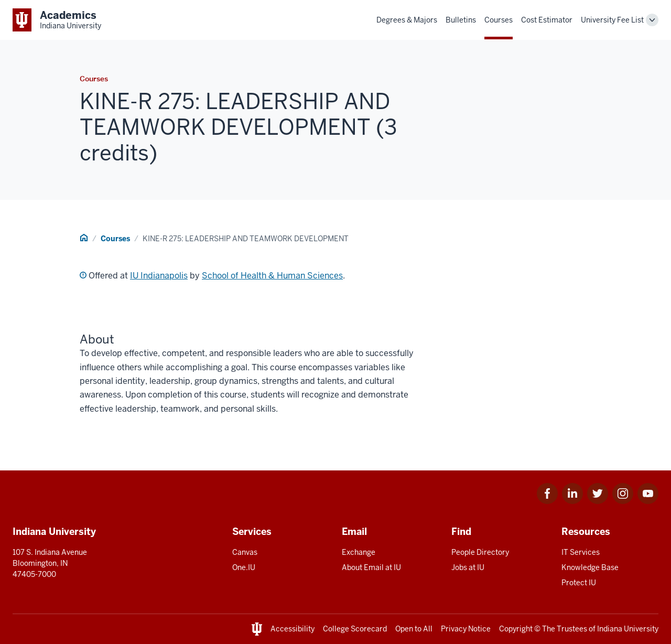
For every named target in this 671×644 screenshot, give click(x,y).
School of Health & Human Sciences (272, 276)
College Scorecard (355, 629)
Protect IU (579, 583)
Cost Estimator (547, 20)
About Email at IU (371, 567)
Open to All (414, 629)
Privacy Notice (466, 629)
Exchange (359, 552)
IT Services (581, 552)
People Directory (480, 552)
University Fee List (612, 20)
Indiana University (628, 629)
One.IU (244, 567)
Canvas (245, 552)
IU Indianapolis (159, 276)
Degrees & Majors (407, 20)
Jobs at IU (468, 567)
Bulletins (461, 20)
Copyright (516, 629)
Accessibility (293, 629)
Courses (499, 20)
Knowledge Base (590, 567)
